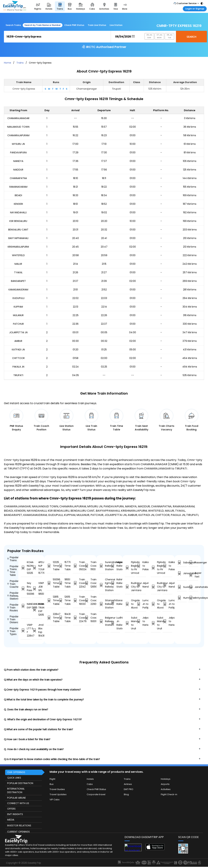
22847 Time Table (52, 618)
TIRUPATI (18, 375)
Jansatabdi (182, 573)
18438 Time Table (63, 618)
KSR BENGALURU (18, 221)
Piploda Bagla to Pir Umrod (130, 568)
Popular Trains (13, 559)
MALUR (18, 264)
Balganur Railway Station (104, 621)
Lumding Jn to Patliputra (141, 604)
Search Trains (13, 25)
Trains (20, 63)
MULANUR (18, 315)
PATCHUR (18, 324)
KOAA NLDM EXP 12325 (26, 568)
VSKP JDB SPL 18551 (37, 588)
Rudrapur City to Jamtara (130, 587)
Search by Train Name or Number (43, 25)
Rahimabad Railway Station (115, 583)
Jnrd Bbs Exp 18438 (37, 630)
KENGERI (18, 204)
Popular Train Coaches (13, 584)
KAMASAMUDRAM (18, 290)
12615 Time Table (63, 600)
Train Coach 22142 (78, 583)
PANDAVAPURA (18, 152)
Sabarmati (182, 563)
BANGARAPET (18, 281)
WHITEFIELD (18, 255)
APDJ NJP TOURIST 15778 (37, 568)
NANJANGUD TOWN (18, 127)
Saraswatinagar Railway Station (115, 602)
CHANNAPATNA (18, 178)
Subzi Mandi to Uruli (130, 623)
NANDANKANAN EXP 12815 (26, 606)
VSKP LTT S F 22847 (26, 630)
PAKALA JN (18, 367)
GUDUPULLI (18, 298)
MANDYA (18, 161)
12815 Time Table (52, 600)
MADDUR (18, 170)
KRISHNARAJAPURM (18, 247)
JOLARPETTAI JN (18, 332)
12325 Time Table (52, 566)
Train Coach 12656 (89, 583)
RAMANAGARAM (18, 187)
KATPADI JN (18, 350)
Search (191, 37)
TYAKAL (18, 272)
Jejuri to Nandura (141, 585)
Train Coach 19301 (89, 618)
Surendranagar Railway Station (104, 566)
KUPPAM (18, 307)
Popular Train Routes (13, 607)
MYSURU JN (18, 144)
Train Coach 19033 (78, 600)
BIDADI (18, 195)
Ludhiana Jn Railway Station (115, 623)
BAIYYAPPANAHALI (18, 238)
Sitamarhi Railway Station (104, 604)
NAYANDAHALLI (18, 212)
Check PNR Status (74, 25)
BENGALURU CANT (18, 230)
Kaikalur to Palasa (141, 566)
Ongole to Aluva (130, 604)
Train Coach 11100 (89, 566)
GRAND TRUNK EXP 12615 (37, 609)
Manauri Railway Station (115, 566)
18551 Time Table (63, 583)
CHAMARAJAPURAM (18, 135)
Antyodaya (193, 598)
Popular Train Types (13, 631)
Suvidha (182, 587)
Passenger (193, 563)
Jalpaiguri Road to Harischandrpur (141, 621)
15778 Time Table (63, 566)
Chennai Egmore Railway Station (104, 585)
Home (8, 63)
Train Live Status (97, 25)
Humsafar (182, 598)
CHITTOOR (18, 358)
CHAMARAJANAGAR (18, 118)
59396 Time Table (52, 583)
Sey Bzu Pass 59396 (26, 588)
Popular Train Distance (13, 619)
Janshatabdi (193, 587)
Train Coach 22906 (89, 600)
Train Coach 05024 (78, 566)
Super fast (193, 575)
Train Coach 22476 (78, 618)
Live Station (116, 25)
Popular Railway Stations (13, 596)
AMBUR (18, 341)
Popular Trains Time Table (13, 571)
